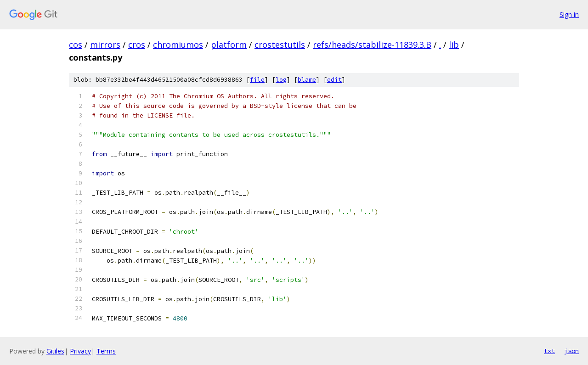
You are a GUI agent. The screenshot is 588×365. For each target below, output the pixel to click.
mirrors (105, 45)
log (281, 80)
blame (307, 80)
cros (137, 45)
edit (334, 80)
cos (76, 45)
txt (549, 351)
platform (229, 45)
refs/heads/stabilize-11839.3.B (372, 45)
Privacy (80, 351)
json (571, 351)
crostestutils (280, 45)
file (257, 80)
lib (454, 45)
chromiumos (178, 45)
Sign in (569, 14)
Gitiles (55, 351)
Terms (106, 351)
